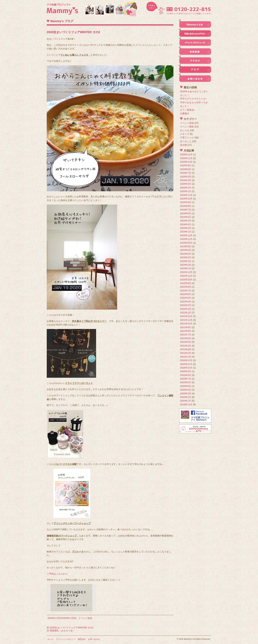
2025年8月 (186, 169)
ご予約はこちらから (57, 574)
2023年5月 (186, 254)
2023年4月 (186, 257)
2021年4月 (186, 346)
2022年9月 (186, 283)
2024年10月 (186, 199)
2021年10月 (186, 324)
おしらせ (185, 130)
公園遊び (185, 113)
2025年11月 (186, 158)
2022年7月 (186, 291)
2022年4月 (186, 302)
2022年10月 (186, 280)
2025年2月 (186, 188)
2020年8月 (186, 375)
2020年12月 (186, 360)
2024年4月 (186, 221)
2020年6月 (186, 382)
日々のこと (186, 141)
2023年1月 (186, 268)
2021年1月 (186, 357)
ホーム (51, 639)
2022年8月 (186, 287)
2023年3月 (186, 261)
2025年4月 (186, 180)
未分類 (183, 145)
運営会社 (82, 639)
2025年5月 (186, 177)
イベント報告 (187, 127)
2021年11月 (186, 320)
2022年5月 (186, 298)
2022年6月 (186, 294)
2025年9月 (186, 165)
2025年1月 (186, 191)
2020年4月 (186, 390)
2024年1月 (186, 232)
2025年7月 (186, 173)
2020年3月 (186, 393)
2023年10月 (186, 243)
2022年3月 (186, 305)
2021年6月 (186, 338)
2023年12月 (186, 235)
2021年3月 (186, 349)
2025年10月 (186, 162)
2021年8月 (186, 331)
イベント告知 (85, 618)
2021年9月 (186, 327)
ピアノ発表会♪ (187, 110)
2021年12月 (186, 316)
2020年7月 (186, 379)
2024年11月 (186, 195)
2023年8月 (186, 246)
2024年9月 (186, 202)
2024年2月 (186, 228)
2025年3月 (186, 184)
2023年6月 (186, 250)
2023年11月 (186, 239)
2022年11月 (186, 276)
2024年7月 (186, 210)
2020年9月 (186, 371)
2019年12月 (186, 404)
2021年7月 (186, 335)
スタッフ (185, 134)
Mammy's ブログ (62, 21)
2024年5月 (186, 217)
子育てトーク (187, 138)
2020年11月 (186, 364)
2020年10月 (186, 368)
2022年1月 (186, 313)
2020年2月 (186, 397)
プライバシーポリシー (66, 639)
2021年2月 (186, 353)
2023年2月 (186, 265)
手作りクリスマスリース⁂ (193, 99)
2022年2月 (186, 309)
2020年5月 (186, 386)
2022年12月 (186, 272)
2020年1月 (186, 401)
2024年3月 (186, 224)
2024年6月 (186, 213)
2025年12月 (186, 154)
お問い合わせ (94, 639)
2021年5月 (186, 342)
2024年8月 (186, 206)
